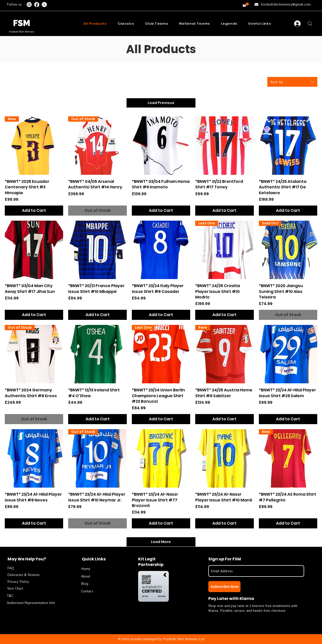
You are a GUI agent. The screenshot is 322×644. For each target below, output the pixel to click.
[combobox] (292, 82)
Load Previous (161, 103)
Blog (85, 584)
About (86, 576)
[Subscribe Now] (224, 587)
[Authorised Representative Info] (32, 603)
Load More (161, 542)
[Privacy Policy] (22, 582)
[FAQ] (22, 568)
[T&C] (27, 596)
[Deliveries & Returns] (23, 575)
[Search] (310, 24)
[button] (246, 5)
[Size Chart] (22, 588)
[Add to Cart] (34, 211)
